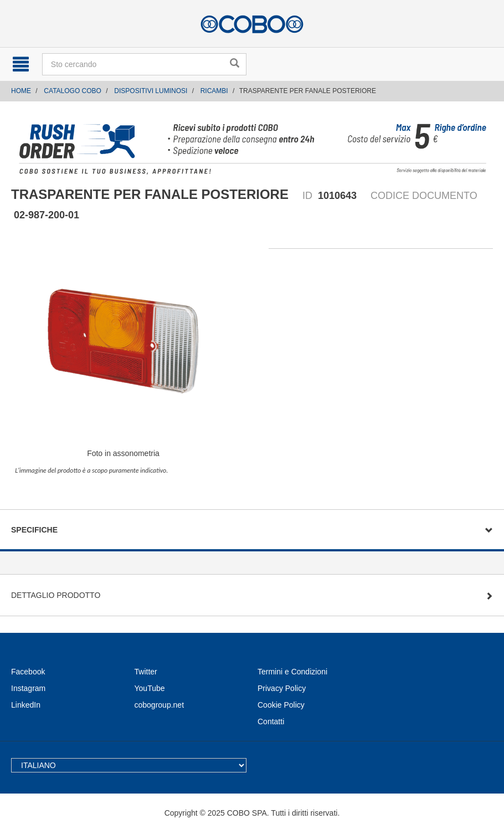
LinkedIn (26, 705)
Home (21, 91)
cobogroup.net (160, 705)
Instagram (28, 688)
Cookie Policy (281, 705)
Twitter (146, 672)
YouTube (150, 688)
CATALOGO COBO (73, 91)
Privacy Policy (282, 688)
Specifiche (34, 530)
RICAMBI (214, 91)
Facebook (28, 672)
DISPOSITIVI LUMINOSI (151, 91)
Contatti (271, 721)
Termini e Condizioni (292, 672)
